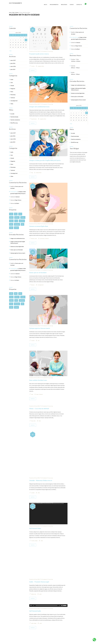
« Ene (10, 51)
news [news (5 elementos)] (11, 224)
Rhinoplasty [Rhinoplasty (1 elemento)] (17, 224)
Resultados (64, 5)
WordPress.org (14, 123)
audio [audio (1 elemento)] (11, 214)
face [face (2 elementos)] (16, 221)
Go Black (17, 203)
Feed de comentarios (15, 120)
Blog (13, 13)
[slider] (47, 611)
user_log (51, 51)
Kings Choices (18, 200)
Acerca (72, 5)
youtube (33, 498)
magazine (13, 89)
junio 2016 (13, 63)
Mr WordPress (14, 192)
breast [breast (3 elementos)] (11, 217)
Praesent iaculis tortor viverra (39, 54)
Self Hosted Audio (35, 617)
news (36, 239)
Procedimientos (54, 5)
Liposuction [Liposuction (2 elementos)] (22, 221)
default (12, 86)
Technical (13, 98)
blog (32, 119)
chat (12, 82)
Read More (33, 70)
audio (12, 79)
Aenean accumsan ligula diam (17, 246)
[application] (48, 519)
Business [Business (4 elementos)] (17, 217)
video (12, 104)
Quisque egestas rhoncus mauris (18, 253)
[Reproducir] (31, 611)
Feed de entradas (14, 117)
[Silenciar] (62, 611)
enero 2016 (13, 66)
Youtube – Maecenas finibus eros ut (41, 486)
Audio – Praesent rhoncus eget (39, 587)
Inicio (46, 5)
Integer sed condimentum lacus (18, 238)
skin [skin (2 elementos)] (22, 224)
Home (10, 13)
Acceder (12, 114)
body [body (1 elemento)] (20, 214)
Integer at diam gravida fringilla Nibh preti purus (18, 242)
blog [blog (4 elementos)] (16, 214)
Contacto (79, 5)
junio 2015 (13, 69)
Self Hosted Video (35, 534)
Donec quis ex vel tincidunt (17, 250)
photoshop (13, 95)
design (36, 546)
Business (35, 119)
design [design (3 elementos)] (11, 221)
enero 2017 (13, 60)
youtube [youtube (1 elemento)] (16, 228)
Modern (17, 13)
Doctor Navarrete (15, 3)
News (12, 92)
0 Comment (44, 51)
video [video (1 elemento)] (11, 228)
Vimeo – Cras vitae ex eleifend (39, 414)
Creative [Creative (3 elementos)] (23, 217)
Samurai (18, 197)
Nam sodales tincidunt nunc (38, 386)
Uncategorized (14, 101)
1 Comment (44, 158)
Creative (33, 66)
